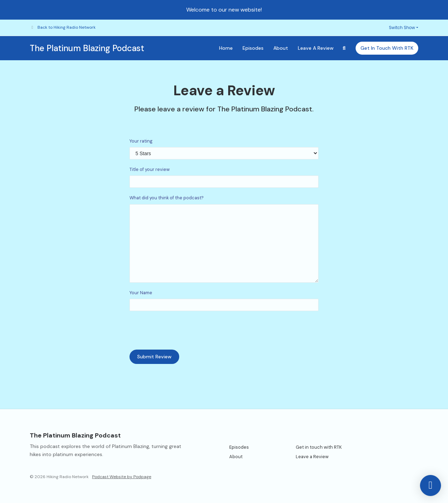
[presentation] (183, 330)
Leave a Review (316, 48)
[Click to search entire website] (344, 48)
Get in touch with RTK (387, 48)
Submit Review (154, 357)
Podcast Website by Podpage (122, 477)
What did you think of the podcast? (167, 198)
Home (226, 48)
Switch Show (402, 27)
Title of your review (150, 169)
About (281, 48)
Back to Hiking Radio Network (66, 27)
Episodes (253, 48)
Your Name (141, 293)
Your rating (141, 141)
